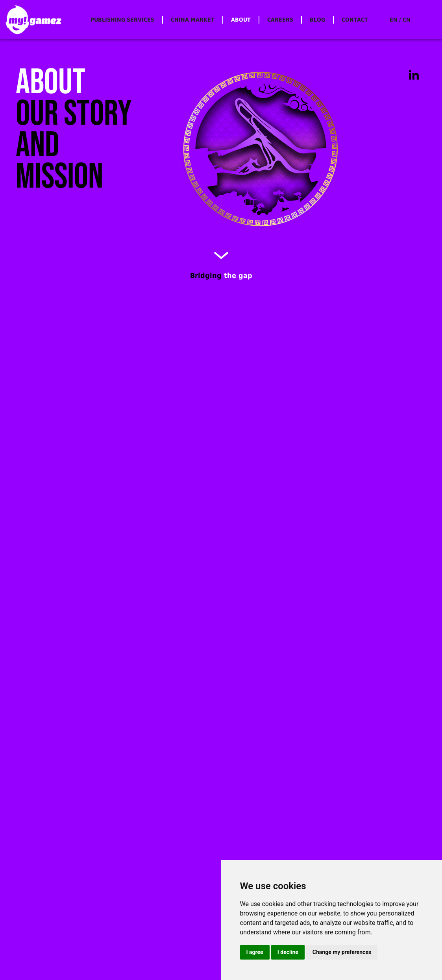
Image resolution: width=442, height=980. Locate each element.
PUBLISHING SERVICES (122, 20)
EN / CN (400, 20)
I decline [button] (288, 952)
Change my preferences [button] (342, 952)
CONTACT (355, 20)
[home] (33, 20)
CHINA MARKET (193, 20)
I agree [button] (255, 952)
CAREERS (280, 20)
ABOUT (241, 20)
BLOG (317, 20)
